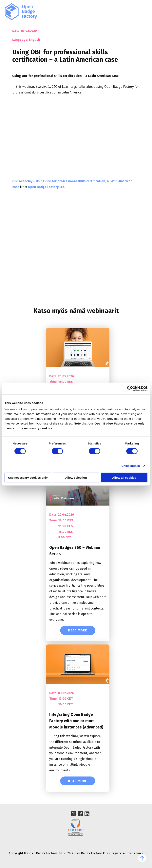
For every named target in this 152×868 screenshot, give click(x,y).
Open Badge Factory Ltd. (47, 187)
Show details (131, 466)
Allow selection (76, 477)
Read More (78, 630)
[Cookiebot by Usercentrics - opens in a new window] (130, 389)
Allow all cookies (124, 477)
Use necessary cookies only (28, 477)
